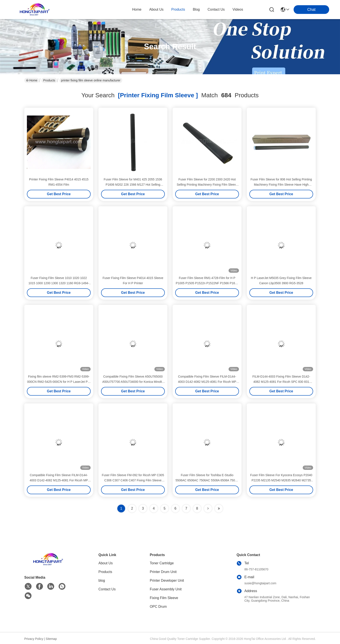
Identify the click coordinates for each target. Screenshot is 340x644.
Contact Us (107, 589)
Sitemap (51, 639)
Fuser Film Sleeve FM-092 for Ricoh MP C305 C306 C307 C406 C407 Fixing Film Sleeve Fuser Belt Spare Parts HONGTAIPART (133, 480)
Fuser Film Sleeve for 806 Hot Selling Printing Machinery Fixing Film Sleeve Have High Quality (281, 185)
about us (156, 9)
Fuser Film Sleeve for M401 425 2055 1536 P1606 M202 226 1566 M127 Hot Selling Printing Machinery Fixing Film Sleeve (133, 185)
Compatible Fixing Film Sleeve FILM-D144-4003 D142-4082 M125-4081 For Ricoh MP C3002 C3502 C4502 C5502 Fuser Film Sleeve (207, 382)
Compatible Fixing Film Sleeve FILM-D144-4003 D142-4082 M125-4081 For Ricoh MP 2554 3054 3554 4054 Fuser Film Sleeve (59, 480)
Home (137, 9)
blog (196, 9)
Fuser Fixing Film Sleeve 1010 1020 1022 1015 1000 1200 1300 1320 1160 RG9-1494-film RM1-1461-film (59, 283)
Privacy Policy (34, 639)
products (178, 9)
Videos (238, 9)
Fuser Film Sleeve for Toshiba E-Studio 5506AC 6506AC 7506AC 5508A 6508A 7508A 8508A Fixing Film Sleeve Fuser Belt (207, 480)
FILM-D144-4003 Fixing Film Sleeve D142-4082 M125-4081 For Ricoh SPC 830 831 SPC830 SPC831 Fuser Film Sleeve (281, 382)
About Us (106, 563)
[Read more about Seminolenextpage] (208, 509)
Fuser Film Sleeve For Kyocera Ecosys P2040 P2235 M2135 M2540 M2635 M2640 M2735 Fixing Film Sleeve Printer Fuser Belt (281, 480)
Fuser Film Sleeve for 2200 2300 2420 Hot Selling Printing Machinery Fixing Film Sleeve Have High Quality (207, 185)
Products (49, 80)
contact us (216, 9)
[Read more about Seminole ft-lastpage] (219, 509)
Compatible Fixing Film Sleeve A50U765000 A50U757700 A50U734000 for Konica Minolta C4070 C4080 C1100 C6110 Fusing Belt (133, 382)
